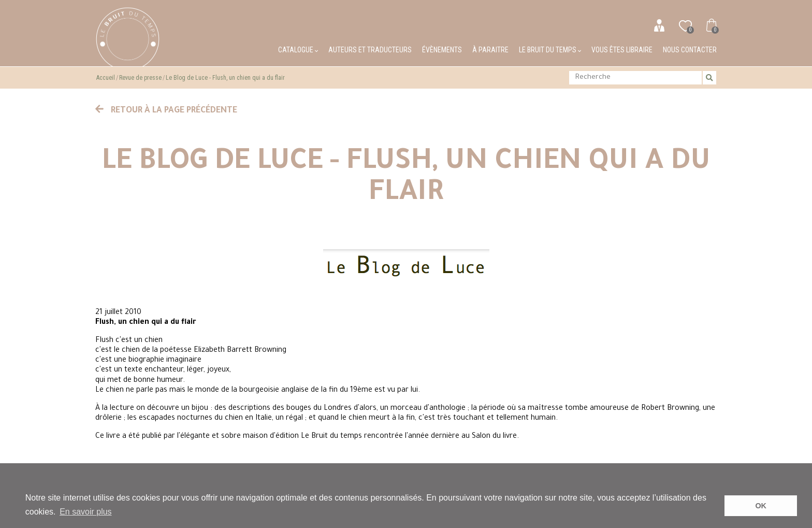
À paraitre (490, 50)
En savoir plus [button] (86, 512)
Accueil (106, 78)
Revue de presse (140, 78)
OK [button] (761, 506)
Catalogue (298, 50)
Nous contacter (690, 50)
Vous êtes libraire (622, 50)
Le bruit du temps (550, 50)
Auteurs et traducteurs (370, 50)
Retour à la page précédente (166, 111)
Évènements (442, 50)
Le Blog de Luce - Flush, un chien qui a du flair (225, 78)
